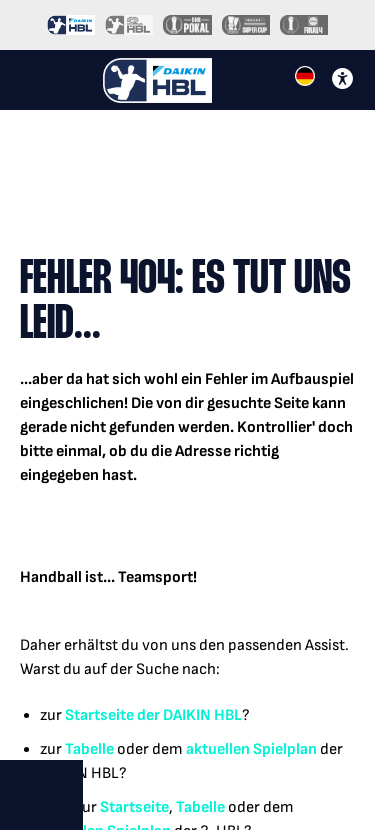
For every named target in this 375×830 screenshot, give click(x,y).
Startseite (99, 715)
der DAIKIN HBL (188, 715)
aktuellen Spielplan (251, 749)
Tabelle (89, 749)
